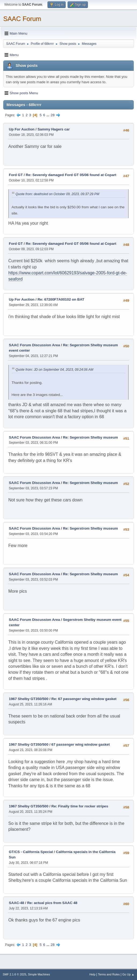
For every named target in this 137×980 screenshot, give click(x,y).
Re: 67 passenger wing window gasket (84, 699)
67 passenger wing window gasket (81, 744)
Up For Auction (22, 129)
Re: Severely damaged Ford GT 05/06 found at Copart (71, 175)
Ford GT (16, 175)
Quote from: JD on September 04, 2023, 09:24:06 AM (54, 370)
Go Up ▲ (128, 974)
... (48, 115)
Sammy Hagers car (54, 129)
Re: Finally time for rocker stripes (80, 806)
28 (53, 115)
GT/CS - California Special (31, 852)
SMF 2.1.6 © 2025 (14, 974)
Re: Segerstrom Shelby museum (90, 437)
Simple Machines (39, 974)
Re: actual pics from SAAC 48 (52, 903)
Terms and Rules (109, 974)
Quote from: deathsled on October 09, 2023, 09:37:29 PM (57, 194)
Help (92, 974)
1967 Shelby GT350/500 (29, 699)
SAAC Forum (22, 19)
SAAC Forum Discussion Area (34, 345)
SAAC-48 (16, 903)
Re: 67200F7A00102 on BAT (61, 299)
